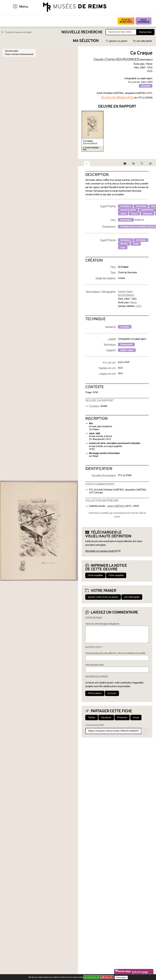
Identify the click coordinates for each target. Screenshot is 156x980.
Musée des (126, 21)
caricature (125, 206)
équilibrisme (147, 210)
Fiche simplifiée (95, 576)
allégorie (147, 214)
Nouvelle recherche (82, 32)
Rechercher (145, 32)
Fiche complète (116, 576)
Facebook (106, 718)
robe (123, 248)
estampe (146, 86)
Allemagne (126, 220)
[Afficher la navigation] (15, 7)
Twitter (92, 718)
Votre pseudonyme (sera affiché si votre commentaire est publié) (115, 653)
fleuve (134, 214)
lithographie (126, 345)
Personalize (122, 977)
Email (136, 718)
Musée (144, 21)
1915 (139, 306)
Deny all (108, 977)
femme (124, 244)
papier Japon (127, 350)
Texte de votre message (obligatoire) (102, 624)
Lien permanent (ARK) (95, 725)
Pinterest (122, 718)
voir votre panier (143, 41)
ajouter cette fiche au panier (103, 597)
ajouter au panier (117, 41)
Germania (141, 206)
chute (123, 214)
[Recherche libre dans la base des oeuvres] (121, 32)
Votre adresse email (94, 665)
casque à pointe (128, 210)
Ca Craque (88, 141)
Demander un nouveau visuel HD (101, 551)
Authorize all (92, 977)
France (133, 303)
